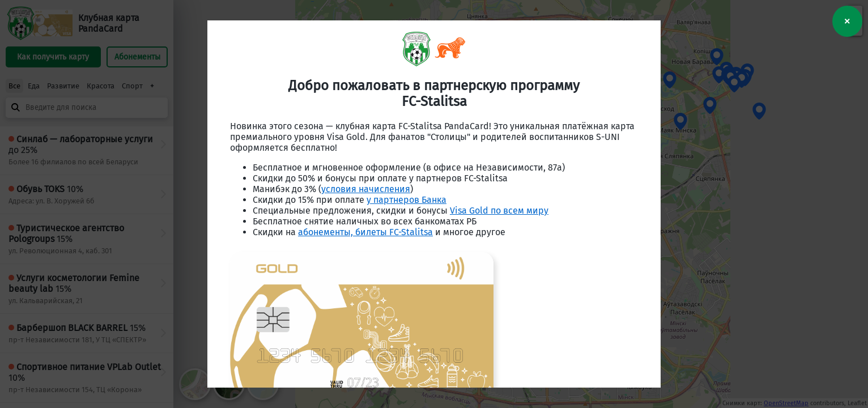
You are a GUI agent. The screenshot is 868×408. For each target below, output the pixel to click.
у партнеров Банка (407, 200)
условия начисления (366, 189)
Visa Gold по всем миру (499, 211)
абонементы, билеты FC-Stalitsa (365, 232)
